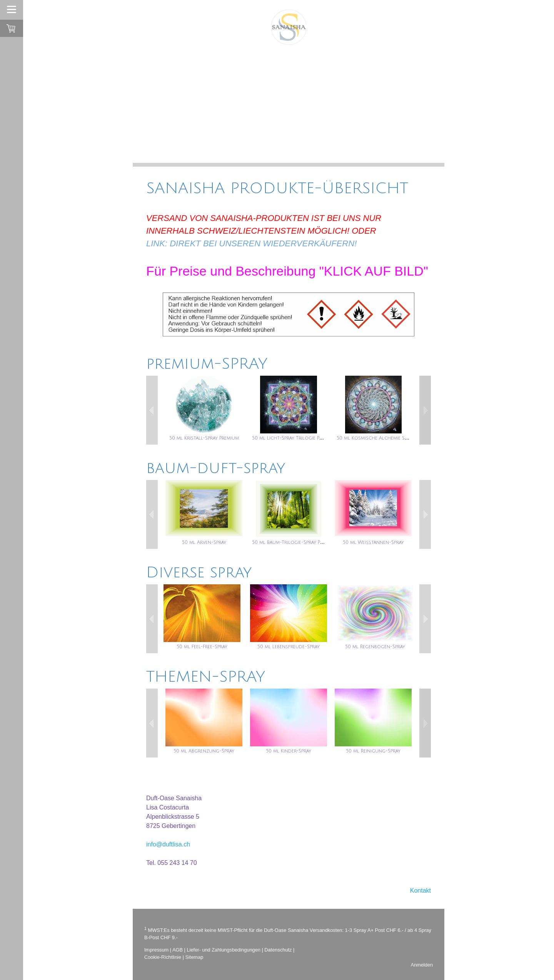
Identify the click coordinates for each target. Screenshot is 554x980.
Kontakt (421, 891)
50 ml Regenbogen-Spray (375, 647)
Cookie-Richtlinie (163, 957)
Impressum (156, 950)
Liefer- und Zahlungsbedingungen (224, 950)
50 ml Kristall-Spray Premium (204, 438)
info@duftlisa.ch (168, 844)
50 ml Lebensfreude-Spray (289, 647)
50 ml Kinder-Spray (289, 751)
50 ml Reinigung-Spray (373, 751)
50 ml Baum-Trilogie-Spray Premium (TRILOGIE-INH (312, 543)
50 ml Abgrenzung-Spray (204, 751)
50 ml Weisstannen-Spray (373, 543)
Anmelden (422, 965)
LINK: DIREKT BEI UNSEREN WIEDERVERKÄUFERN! (251, 243)
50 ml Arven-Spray (204, 543)
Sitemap (194, 957)
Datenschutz (278, 950)
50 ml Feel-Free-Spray (202, 647)
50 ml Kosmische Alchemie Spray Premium (386, 438)
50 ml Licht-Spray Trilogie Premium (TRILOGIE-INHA (313, 438)
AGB (178, 950)
